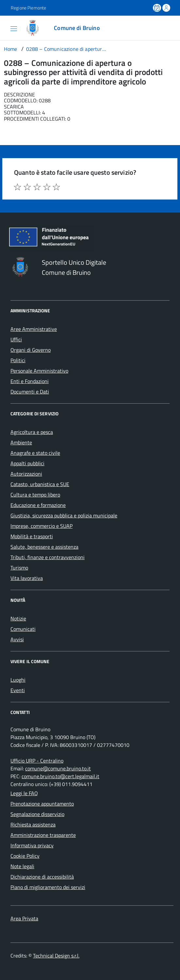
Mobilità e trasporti (32, 536)
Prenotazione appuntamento (42, 804)
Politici (18, 360)
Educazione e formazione (38, 505)
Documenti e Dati (30, 392)
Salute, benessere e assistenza (44, 547)
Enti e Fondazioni (30, 381)
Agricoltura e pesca (32, 432)
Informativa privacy (32, 845)
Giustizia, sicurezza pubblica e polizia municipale (64, 515)
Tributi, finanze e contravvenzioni (48, 557)
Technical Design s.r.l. (56, 956)
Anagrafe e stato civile (35, 453)
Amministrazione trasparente (43, 835)
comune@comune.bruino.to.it (58, 768)
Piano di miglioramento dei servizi (48, 887)
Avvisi (17, 639)
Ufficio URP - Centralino (37, 761)
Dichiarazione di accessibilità (42, 877)
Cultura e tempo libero (35, 495)
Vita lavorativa (27, 578)
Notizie (18, 618)
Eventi (18, 690)
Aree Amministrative (34, 329)
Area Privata (24, 918)
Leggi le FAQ (24, 793)
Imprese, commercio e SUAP (41, 526)
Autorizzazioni (26, 474)
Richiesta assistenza (33, 824)
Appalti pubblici (27, 463)
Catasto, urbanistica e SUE (40, 484)
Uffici (16, 339)
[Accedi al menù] (6, 27)
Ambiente (21, 442)
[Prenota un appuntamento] (157, 8)
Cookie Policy (25, 856)
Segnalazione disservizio (37, 814)
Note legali (22, 866)
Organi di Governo (31, 350)
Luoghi (18, 680)
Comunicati (23, 629)
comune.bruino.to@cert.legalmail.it (60, 776)
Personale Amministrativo (39, 371)
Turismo (19, 568)
